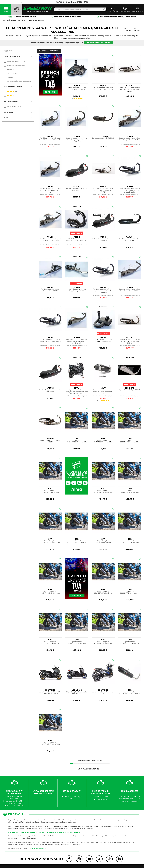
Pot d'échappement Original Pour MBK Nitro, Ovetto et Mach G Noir (77, 342)
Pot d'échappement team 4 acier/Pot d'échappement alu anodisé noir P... (130, 191)
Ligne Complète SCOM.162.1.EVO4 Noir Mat (130, 542)
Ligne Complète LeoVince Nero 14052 (103, 693)
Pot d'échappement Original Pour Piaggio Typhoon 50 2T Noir (50, 191)
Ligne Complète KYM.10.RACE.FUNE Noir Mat (130, 693)
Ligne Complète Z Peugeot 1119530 (50, 442)
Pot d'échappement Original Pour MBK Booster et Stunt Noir (50, 139)
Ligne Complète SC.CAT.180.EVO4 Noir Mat (50, 542)
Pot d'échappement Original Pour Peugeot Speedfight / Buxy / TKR (77, 140)
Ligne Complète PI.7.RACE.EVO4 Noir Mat (103, 442)
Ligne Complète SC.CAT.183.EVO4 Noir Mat (103, 643)
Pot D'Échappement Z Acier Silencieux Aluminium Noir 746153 (103, 191)
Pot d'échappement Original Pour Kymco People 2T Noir (130, 291)
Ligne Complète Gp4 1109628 (130, 390)
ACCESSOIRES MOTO (18, 20)
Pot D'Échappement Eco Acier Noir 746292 (50, 391)
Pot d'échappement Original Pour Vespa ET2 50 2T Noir (50, 240)
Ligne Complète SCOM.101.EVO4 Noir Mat (77, 643)
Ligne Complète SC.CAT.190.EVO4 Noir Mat (50, 593)
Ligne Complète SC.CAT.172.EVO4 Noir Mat (77, 542)
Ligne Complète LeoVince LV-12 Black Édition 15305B (50, 693)
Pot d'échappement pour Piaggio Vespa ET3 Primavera (77, 240)
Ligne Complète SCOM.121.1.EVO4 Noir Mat (130, 593)
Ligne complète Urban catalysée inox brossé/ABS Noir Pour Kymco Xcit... (77, 392)
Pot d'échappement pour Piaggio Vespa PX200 (77, 291)
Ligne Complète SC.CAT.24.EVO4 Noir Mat (50, 492)
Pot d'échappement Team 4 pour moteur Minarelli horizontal (103, 291)
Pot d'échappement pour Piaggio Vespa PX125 (50, 291)
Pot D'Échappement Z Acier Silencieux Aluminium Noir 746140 (130, 90)
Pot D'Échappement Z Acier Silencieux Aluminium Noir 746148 (130, 342)
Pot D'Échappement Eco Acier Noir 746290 (77, 190)
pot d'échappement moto (38, 849)
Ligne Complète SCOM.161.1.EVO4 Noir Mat (130, 442)
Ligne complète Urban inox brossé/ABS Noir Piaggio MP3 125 (103, 392)
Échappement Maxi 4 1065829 (103, 139)
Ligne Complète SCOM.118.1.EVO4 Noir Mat (103, 492)
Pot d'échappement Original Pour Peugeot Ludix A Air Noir (130, 139)
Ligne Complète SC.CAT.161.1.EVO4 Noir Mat (130, 643)
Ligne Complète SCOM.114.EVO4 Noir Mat (130, 492)
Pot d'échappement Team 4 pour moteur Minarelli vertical (50, 341)
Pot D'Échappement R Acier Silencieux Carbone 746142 (103, 89)
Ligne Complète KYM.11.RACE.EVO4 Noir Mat (50, 744)
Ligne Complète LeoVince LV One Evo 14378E (77, 693)
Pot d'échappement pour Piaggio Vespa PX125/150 (77, 89)
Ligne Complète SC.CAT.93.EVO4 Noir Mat (103, 542)
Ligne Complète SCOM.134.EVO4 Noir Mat (50, 643)
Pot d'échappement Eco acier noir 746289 (103, 240)
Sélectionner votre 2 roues (98, 43)
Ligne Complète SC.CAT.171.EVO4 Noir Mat (103, 593)
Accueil (6, 20)
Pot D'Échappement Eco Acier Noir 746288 (130, 240)
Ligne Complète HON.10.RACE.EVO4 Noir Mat (77, 442)
